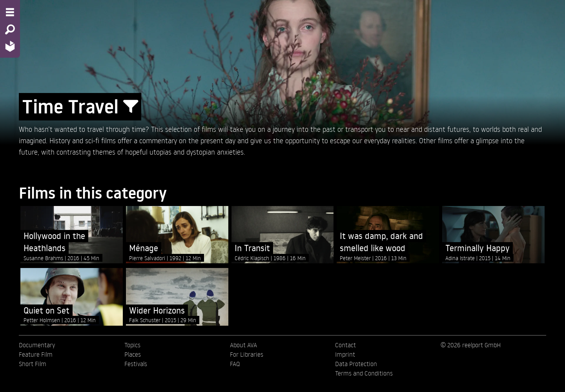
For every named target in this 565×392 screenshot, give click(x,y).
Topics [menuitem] (132, 345)
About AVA (243, 345)
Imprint (345, 354)
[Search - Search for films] (10, 29)
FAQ (235, 364)
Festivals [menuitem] (136, 364)
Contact (345, 345)
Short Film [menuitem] (33, 364)
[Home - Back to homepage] (10, 46)
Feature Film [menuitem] (36, 354)
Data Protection (356, 364)
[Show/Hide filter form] (131, 107)
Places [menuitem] (133, 354)
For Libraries (247, 354)
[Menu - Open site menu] (10, 12)
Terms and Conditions (364, 373)
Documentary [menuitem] (37, 345)
